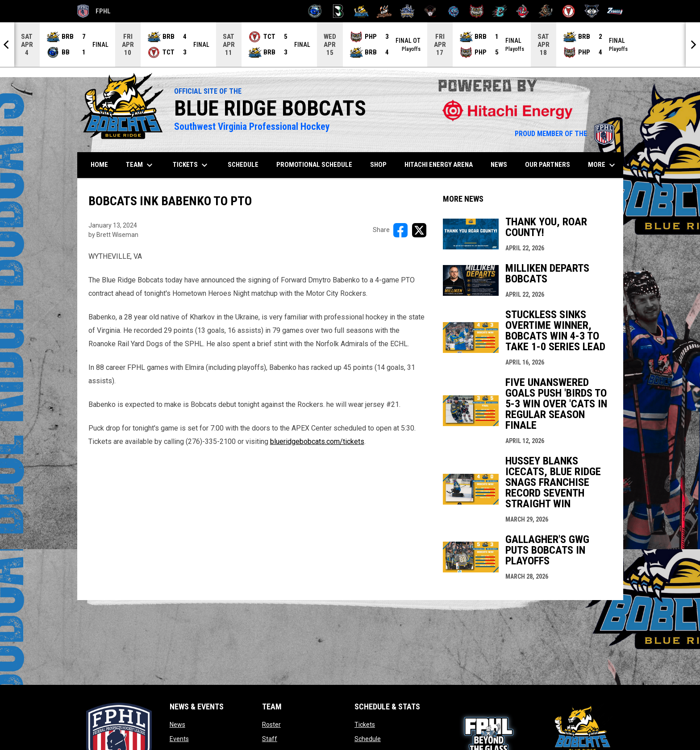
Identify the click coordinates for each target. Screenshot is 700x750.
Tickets (365, 725)
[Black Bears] (338, 11)
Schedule (368, 739)
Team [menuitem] (140, 165)
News (177, 725)
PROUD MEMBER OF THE (565, 134)
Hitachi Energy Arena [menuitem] (439, 165)
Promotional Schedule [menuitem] (314, 165)
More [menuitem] (603, 165)
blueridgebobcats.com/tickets (317, 441)
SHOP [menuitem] (382, 164)
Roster (271, 725)
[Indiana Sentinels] (407, 11)
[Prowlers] (477, 11)
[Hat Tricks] (384, 11)
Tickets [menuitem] (191, 165)
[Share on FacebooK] (400, 230)
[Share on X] (419, 230)
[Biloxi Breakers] (315, 11)
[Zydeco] (615, 11)
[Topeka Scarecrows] (546, 11)
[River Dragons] (500, 11)
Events (179, 739)
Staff (270, 739)
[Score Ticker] (350, 45)
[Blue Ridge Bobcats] (361, 11)
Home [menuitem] (99, 165)
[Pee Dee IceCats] (453, 11)
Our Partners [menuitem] (548, 165)
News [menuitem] (499, 165)
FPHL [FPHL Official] (94, 11)
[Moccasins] (431, 11)
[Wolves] (592, 11)
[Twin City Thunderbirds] (569, 11)
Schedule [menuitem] (243, 165)
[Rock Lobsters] (523, 11)
